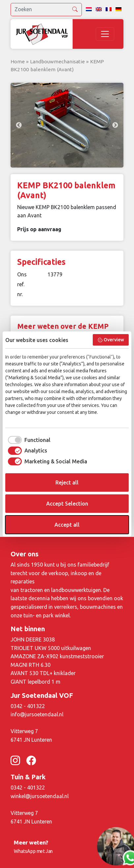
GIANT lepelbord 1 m (35, 682)
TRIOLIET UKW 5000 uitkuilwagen (51, 648)
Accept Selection (67, 504)
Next (115, 125)
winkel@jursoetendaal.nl (40, 796)
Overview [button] (111, 340)
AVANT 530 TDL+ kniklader (43, 673)
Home (18, 62)
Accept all (67, 525)
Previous (19, 125)
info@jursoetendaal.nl (37, 714)
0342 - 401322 (28, 706)
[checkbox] (28, 440)
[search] (46, 10)
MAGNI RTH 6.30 (31, 665)
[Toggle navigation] (105, 34)
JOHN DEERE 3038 (33, 639)
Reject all (67, 482)
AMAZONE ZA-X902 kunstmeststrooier (57, 656)
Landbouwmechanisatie (57, 62)
